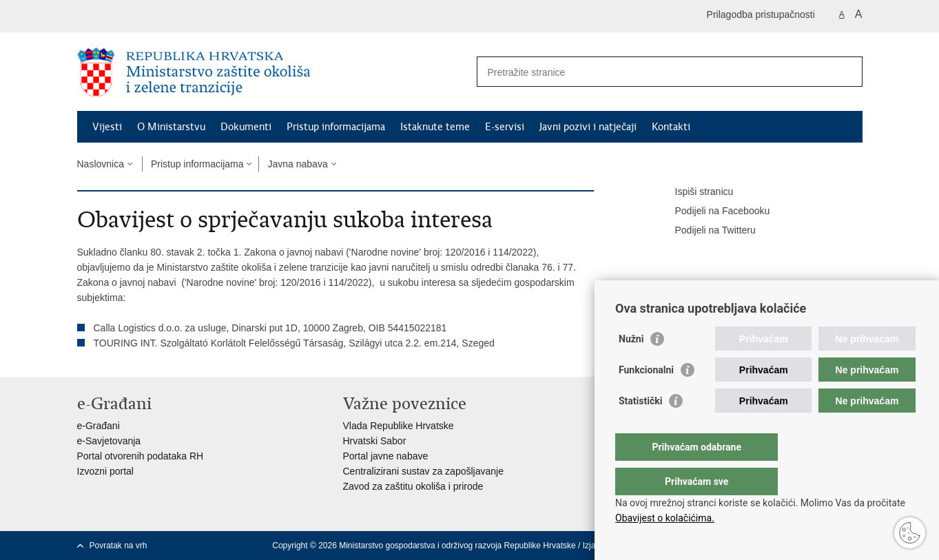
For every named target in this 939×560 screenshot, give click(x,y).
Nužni (631, 366)
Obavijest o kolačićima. (665, 518)
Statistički (640, 428)
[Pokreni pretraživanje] (847, 72)
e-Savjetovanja (109, 441)
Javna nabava (297, 164)
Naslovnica (101, 164)
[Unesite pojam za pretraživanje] (655, 72)
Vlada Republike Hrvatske (399, 426)
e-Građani (99, 426)
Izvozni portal (105, 471)
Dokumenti (246, 127)
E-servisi (505, 127)
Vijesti (107, 127)
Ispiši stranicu (695, 192)
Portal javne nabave (386, 456)
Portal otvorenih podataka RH (141, 456)
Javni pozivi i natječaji (588, 127)
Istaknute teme (435, 127)
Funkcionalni (646, 397)
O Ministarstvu (171, 127)
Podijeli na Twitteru (706, 231)
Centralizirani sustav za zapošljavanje (423, 471)
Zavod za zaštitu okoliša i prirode (413, 486)
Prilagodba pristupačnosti (761, 14)
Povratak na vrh (118, 546)
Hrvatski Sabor (375, 441)
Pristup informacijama (336, 127)
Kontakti (671, 127)
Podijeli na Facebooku (713, 211)
